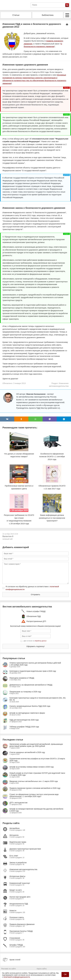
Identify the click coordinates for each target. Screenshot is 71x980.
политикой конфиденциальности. (17, 977)
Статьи (16, 15)
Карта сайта (42, 969)
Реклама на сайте (8, 969)
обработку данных (41, 641)
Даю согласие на (35, 641)
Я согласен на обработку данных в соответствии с (32, 588)
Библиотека (48, 15)
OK (65, 974)
